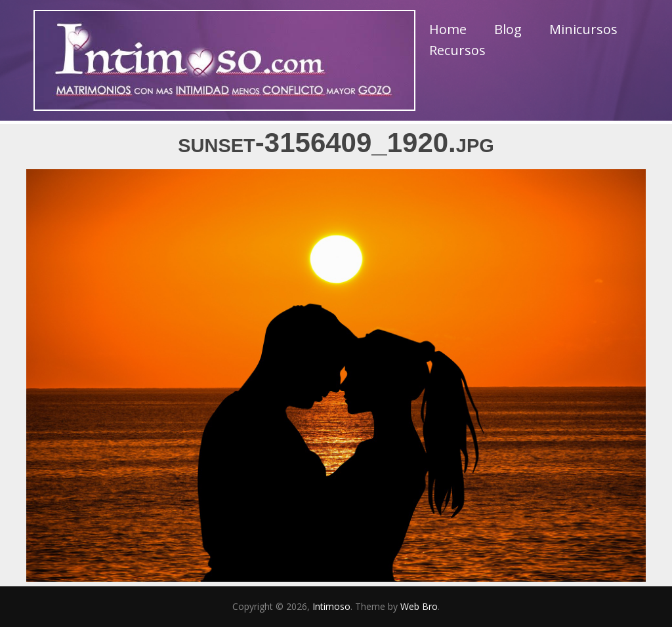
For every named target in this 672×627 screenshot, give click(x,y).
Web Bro (419, 606)
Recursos (457, 50)
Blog (508, 29)
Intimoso (331, 606)
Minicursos (583, 29)
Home (448, 29)
